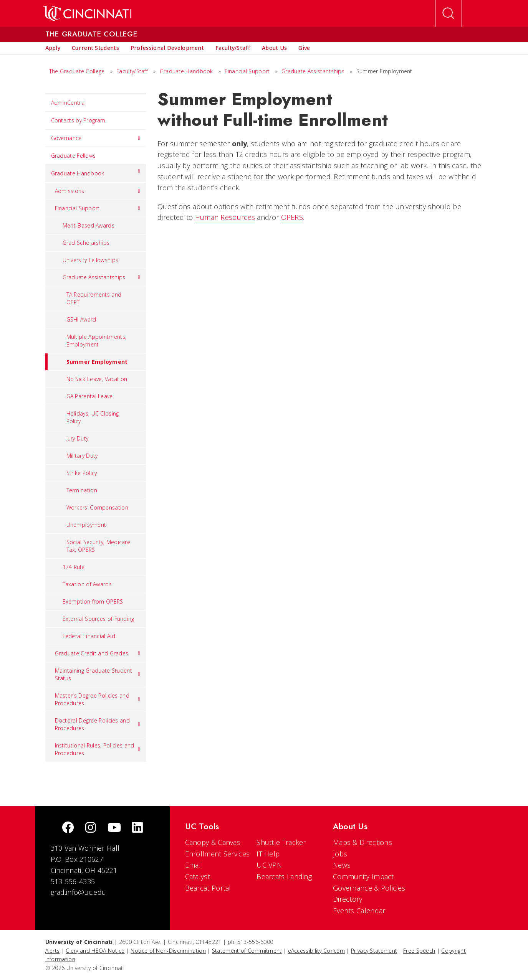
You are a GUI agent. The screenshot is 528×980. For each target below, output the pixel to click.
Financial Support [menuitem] (98, 208)
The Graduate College (77, 71)
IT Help (268, 854)
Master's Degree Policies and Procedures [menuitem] (98, 699)
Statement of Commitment (247, 951)
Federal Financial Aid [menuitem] (89, 636)
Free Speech (419, 951)
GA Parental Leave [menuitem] (90, 396)
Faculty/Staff (132, 71)
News (342, 865)
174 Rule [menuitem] (74, 567)
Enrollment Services (218, 854)
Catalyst (198, 876)
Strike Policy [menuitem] (82, 473)
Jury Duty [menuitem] (78, 438)
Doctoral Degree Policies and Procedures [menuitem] (98, 724)
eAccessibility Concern (317, 951)
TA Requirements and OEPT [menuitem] (94, 298)
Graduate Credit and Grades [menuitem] (98, 653)
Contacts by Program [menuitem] (78, 120)
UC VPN (269, 865)
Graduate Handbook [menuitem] (96, 172)
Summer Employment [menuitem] (87, 362)
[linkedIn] (137, 828)
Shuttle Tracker (281, 842)
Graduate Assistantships (313, 71)
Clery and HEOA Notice (95, 951)
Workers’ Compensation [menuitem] (97, 507)
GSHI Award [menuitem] (81, 319)
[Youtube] (114, 828)
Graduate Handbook (186, 71)
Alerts (53, 951)
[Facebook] (68, 828)
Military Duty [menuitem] (82, 456)
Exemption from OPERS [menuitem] (93, 601)
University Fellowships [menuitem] (91, 260)
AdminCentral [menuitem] (69, 103)
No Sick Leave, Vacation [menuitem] (97, 379)
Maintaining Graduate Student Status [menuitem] (98, 674)
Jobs (340, 854)
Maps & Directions (362, 842)
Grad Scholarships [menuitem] (86, 243)
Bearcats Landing (284, 876)
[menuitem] (53, 48)
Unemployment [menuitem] (86, 525)
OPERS (292, 217)
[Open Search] (449, 13)
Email (194, 865)
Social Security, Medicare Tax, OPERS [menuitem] (98, 546)
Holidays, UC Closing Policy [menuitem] (93, 417)
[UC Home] (87, 13)
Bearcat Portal (208, 888)
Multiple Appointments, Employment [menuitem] (97, 341)
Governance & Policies (369, 888)
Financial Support (247, 71)
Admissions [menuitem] (98, 191)
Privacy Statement (374, 951)
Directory (348, 899)
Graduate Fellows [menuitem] (74, 156)
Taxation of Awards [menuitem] (87, 584)
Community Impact (363, 876)
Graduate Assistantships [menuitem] (102, 277)
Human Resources (225, 217)
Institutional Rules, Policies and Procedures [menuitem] (98, 749)
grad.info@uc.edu (79, 892)
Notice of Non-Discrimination (168, 951)
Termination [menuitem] (82, 490)
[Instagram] (91, 828)
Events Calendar (359, 911)
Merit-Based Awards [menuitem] (89, 225)
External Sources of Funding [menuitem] (98, 619)
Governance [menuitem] (96, 138)
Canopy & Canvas (213, 842)
